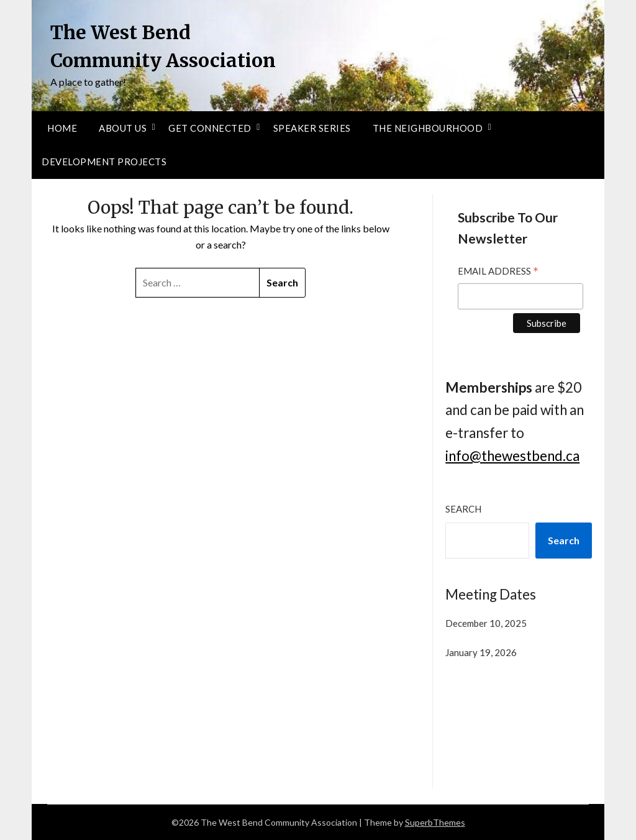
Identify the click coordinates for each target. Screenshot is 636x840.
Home (62, 128)
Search (463, 509)
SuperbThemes (435, 822)
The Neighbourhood (428, 128)
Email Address (498, 272)
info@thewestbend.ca (512, 456)
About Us (123, 128)
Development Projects (104, 162)
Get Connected (210, 128)
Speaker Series (312, 128)
